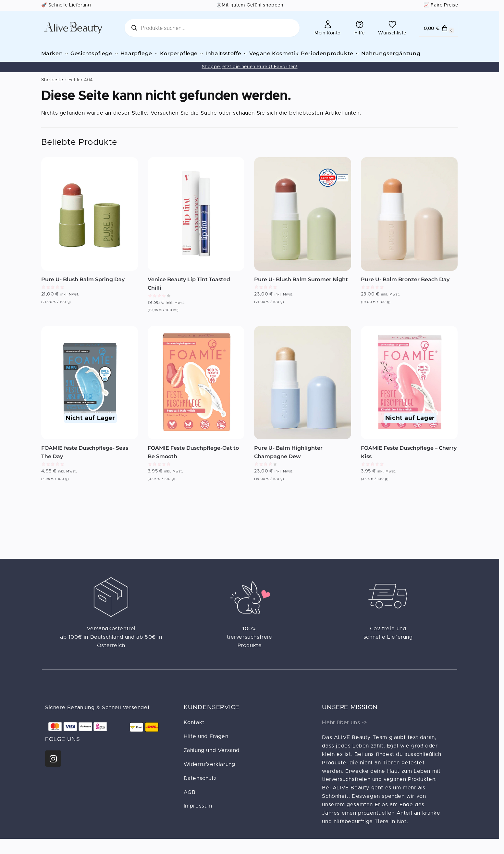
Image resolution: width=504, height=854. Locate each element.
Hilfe (360, 28)
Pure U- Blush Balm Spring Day (83, 288)
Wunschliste (392, 28)
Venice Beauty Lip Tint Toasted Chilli (189, 292)
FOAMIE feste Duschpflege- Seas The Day (85, 461)
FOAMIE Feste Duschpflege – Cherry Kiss (409, 461)
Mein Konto (328, 28)
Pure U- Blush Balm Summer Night (301, 288)
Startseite (52, 89)
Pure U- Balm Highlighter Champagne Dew (288, 461)
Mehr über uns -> (344, 731)
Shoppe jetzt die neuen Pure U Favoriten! (250, 76)
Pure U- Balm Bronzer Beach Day (405, 288)
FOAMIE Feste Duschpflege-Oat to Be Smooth (193, 461)
